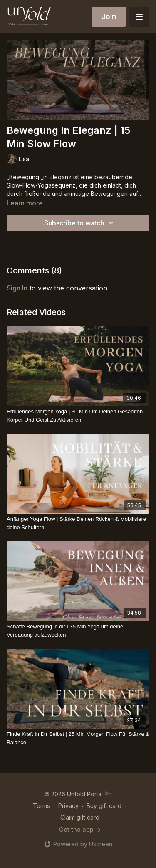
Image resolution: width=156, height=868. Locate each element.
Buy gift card (104, 806)
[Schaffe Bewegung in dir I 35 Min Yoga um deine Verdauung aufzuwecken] (78, 631)
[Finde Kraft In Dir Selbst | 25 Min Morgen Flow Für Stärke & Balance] (78, 738)
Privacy (68, 806)
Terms (41, 806)
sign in (17, 288)
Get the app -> (80, 829)
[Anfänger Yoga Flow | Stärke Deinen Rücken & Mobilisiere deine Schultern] (78, 523)
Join (109, 16)
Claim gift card (80, 817)
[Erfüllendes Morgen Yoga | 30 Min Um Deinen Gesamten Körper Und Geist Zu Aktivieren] (78, 416)
